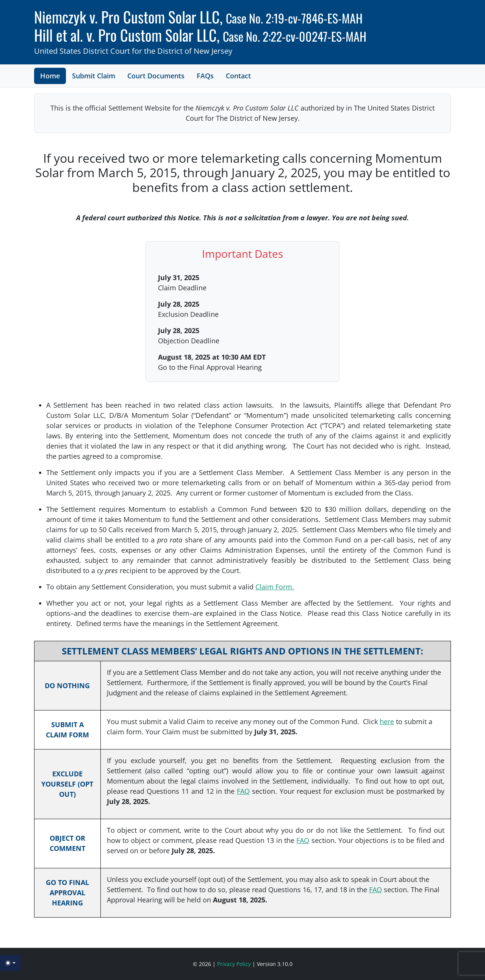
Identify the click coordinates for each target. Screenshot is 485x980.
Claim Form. (275, 587)
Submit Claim (94, 76)
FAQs (205, 76)
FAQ (243, 791)
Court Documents (156, 76)
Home (50, 76)
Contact (238, 76)
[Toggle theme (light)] (10, 963)
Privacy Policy (235, 964)
